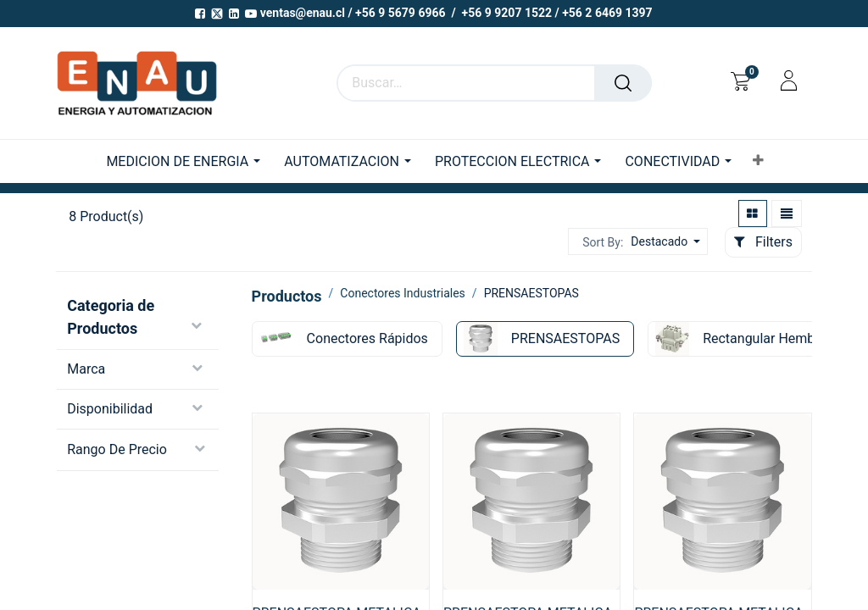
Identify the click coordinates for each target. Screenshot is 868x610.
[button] (758, 161)
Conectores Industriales (403, 293)
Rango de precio (117, 449)
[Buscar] (623, 83)
